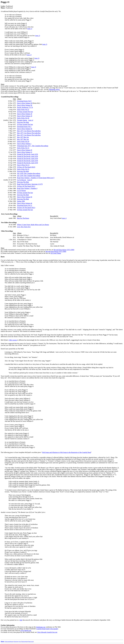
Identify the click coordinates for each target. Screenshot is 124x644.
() (30, 29)
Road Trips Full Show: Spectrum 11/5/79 (30, 184)
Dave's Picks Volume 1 (24, 144)
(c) (2, 253)
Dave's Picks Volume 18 (25, 114)
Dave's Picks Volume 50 (25, 129)
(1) (2, 86)
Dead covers (31, 641)
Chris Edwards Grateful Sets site (47, 632)
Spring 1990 (21, 201)
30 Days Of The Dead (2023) (26, 167)
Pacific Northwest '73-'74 (25, 107)
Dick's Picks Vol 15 (23, 148)
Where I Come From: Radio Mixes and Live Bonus (33, 225)
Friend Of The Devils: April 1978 (27, 154)
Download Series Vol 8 (24, 101)
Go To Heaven (22, 180)
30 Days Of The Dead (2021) (26, 208)
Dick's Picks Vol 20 (23, 118)
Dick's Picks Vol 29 (23, 142)
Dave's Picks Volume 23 (25, 152)
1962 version (13, 340)
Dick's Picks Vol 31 (23, 110)
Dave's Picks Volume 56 (25, 197)
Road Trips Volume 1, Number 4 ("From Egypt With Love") (36, 178)
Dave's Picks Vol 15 (23, 165)
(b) (2, 251)
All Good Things (56, 253)
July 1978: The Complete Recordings (29, 173)
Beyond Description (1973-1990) (64, 250)
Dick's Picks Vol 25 (23, 169)
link (21, 620)
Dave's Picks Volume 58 (25, 103)
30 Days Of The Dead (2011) (26, 186)
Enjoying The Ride (23, 122)
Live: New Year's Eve (24, 227)
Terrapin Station (22, 120)
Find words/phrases (9, 641)
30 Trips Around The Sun (25, 112)
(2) (2, 88)
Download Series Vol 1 (24, 127)
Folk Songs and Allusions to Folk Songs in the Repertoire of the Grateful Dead (66, 452)
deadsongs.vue (41, 627)
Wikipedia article (54, 89)
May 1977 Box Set (23, 137)
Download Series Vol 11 (25, 205)
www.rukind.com (26, 630)
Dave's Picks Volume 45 (25, 150)
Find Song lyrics (17, 641)
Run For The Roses (23, 218)
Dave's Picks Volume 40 (25, 203)
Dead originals (25, 641)
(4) (2, 93)
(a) (2, 250)
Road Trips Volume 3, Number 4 (27, 188)
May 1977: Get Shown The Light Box (29, 131)
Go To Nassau (21, 191)
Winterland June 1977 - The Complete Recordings (33, 146)
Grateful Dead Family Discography (47, 629)
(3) (2, 91)
